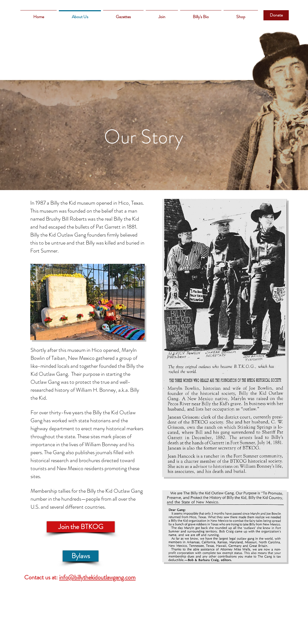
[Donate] (276, 15)
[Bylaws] (81, 556)
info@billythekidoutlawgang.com (97, 577)
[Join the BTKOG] (81, 527)
